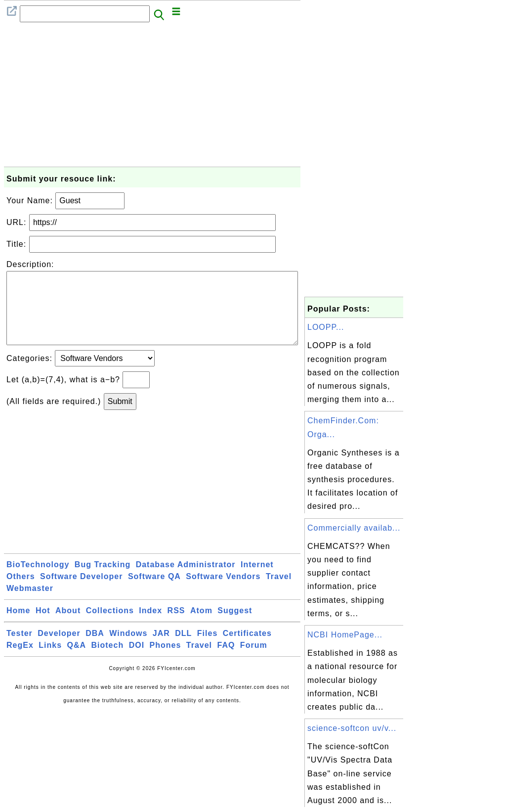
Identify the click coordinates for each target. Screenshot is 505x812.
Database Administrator (186, 580)
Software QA (154, 592)
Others (21, 592)
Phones (166, 661)
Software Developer (81, 592)
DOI (137, 661)
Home (18, 626)
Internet (257, 580)
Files (207, 649)
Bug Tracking (103, 580)
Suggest (235, 626)
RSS (176, 626)
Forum (254, 661)
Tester (20, 649)
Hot (43, 626)
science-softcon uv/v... (352, 728)
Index (150, 626)
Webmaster (30, 604)
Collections (110, 626)
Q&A (77, 661)
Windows (128, 649)
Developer (59, 649)
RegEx (20, 661)
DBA (95, 649)
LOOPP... (326, 327)
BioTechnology (38, 580)
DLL (183, 649)
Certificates (247, 649)
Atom (201, 626)
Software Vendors (223, 592)
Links (50, 661)
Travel (279, 592)
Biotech (108, 661)
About (68, 626)
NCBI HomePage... (345, 635)
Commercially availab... (354, 528)
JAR (161, 649)
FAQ (226, 661)
